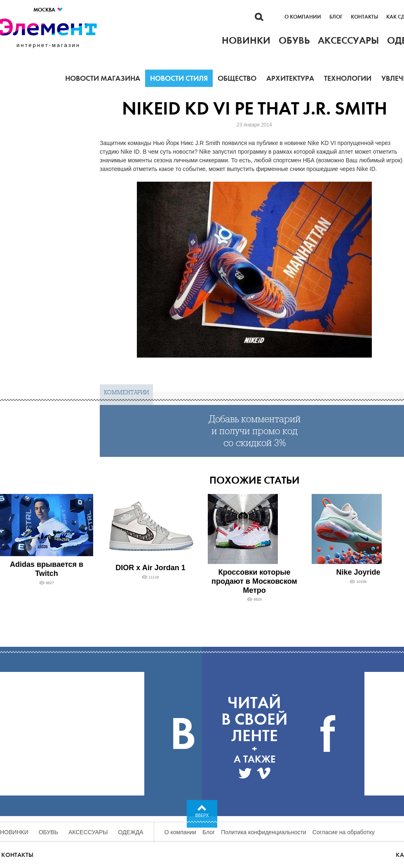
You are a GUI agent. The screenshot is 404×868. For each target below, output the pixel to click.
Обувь (48, 832)
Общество (237, 78)
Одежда (131, 832)
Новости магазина (103, 78)
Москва (48, 10)
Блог (336, 17)
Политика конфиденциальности (264, 832)
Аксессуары (88, 832)
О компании (303, 17)
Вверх (202, 815)
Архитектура (290, 78)
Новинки (14, 832)
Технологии (348, 78)
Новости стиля (179, 78)
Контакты (364, 17)
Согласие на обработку (344, 832)
